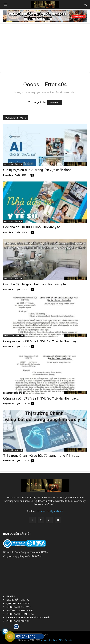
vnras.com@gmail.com (51, 511)
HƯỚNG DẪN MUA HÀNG (20, 610)
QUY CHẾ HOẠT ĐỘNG (18, 603)
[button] (5, 4)
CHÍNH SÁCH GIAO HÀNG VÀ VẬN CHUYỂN (29, 618)
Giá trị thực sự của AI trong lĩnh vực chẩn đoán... (39, 170)
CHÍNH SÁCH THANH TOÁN (21, 614)
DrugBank (45, 634)
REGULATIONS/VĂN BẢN (14, 336)
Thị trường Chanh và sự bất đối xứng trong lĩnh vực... (41, 456)
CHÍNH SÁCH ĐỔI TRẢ (18, 621)
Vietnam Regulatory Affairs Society (56, 640)
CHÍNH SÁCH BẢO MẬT (19, 607)
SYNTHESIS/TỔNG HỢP (13, 164)
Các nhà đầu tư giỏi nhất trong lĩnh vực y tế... (36, 284)
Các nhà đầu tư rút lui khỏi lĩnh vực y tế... (33, 227)
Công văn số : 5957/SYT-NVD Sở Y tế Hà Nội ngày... (41, 398)
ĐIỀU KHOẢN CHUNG (18, 600)
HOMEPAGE (55, 103)
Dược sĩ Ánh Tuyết (12, 175)
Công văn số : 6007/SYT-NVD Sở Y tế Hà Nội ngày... (41, 341)
